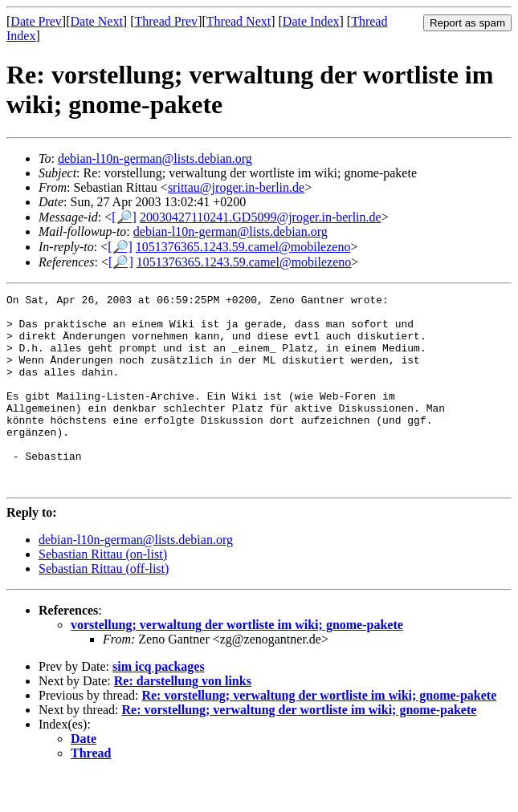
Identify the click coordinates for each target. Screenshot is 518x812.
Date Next (97, 21)
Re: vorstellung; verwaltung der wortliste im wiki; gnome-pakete (319, 734)
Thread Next (239, 21)
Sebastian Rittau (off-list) (104, 607)
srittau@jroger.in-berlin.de (236, 187)
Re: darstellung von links (183, 719)
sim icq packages (159, 705)
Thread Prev (166, 21)
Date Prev (36, 21)
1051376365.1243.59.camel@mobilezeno (243, 247)
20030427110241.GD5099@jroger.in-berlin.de (261, 217)
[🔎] (124, 217)
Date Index (311, 21)
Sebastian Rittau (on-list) (103, 593)
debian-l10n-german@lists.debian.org (155, 158)
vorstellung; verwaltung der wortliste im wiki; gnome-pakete (237, 663)
